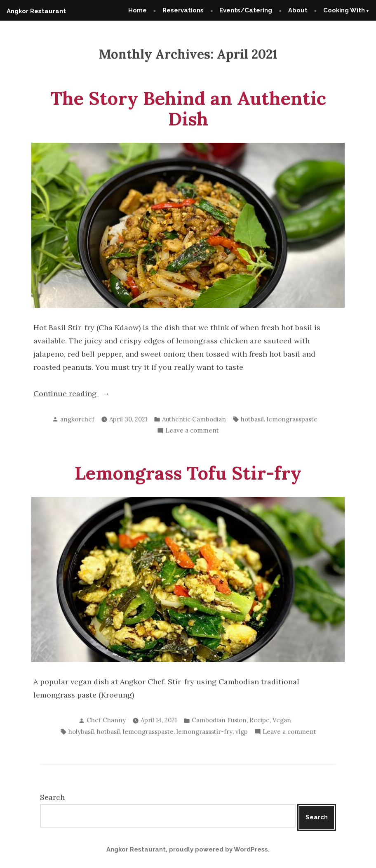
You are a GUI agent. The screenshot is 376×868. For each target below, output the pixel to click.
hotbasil (252, 419)
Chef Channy (106, 720)
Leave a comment (192, 431)
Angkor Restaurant (36, 11)
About (298, 10)
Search (52, 797)
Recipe (260, 720)
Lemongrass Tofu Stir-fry (188, 473)
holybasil (81, 732)
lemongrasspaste (292, 419)
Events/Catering (246, 10)
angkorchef (77, 419)
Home (137, 10)
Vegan (282, 720)
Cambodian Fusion (219, 720)
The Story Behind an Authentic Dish (188, 108)
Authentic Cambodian (194, 419)
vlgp (242, 732)
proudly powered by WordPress (219, 849)
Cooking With (344, 10)
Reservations (183, 10)
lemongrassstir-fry (204, 732)
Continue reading (83, 394)
